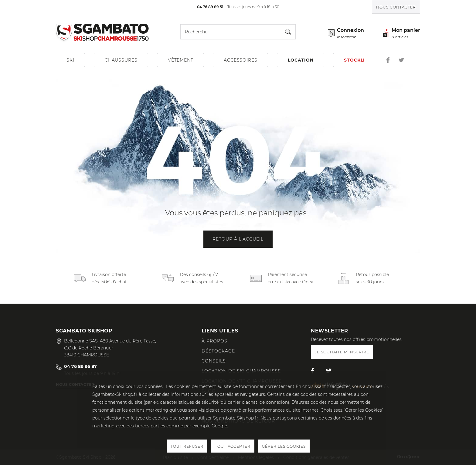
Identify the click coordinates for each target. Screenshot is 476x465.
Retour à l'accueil (238, 239)
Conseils (214, 361)
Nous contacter (396, 7)
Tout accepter (233, 446)
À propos (214, 341)
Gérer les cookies (284, 446)
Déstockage (218, 351)
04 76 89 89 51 (210, 7)
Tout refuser (187, 446)
